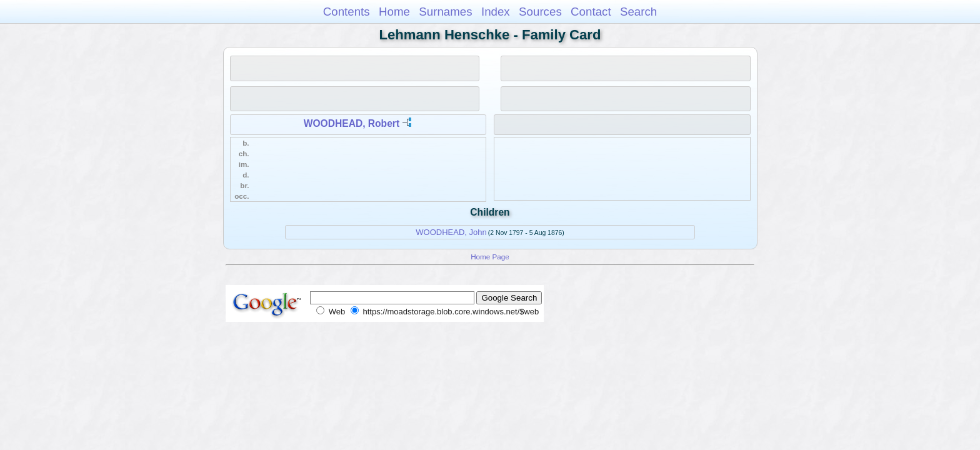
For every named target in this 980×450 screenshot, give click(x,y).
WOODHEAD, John (451, 232)
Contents (347, 12)
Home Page (490, 257)
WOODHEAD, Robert (352, 123)
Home (394, 12)
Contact (591, 12)
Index (496, 12)
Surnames (445, 12)
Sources (540, 12)
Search (638, 12)
